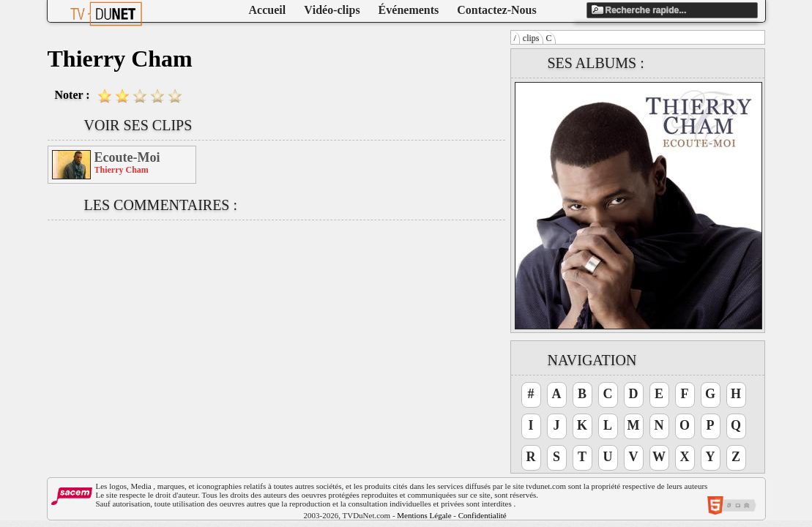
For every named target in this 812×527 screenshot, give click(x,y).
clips (531, 38)
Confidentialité (483, 515)
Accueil (268, 10)
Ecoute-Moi (127, 157)
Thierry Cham (122, 170)
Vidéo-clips (332, 10)
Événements (409, 10)
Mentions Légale (424, 515)
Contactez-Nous (496, 10)
